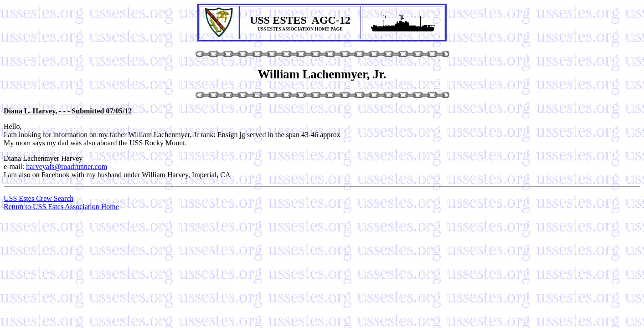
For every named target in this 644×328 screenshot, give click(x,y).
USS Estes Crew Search (39, 198)
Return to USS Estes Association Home (61, 207)
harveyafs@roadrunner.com (67, 167)
